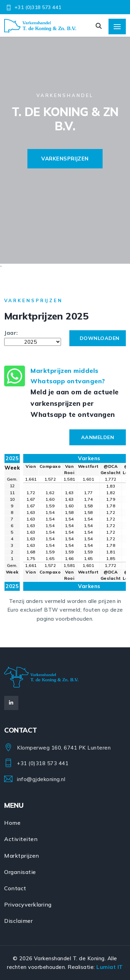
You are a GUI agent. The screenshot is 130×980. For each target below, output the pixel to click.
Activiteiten (21, 839)
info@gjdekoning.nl (41, 779)
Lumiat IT (110, 967)
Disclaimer (18, 921)
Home (12, 823)
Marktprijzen (22, 856)
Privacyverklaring (28, 904)
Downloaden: (86, 326)
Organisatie (20, 872)
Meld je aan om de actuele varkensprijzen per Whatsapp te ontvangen (75, 403)
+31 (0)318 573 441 (38, 7)
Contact (15, 888)
